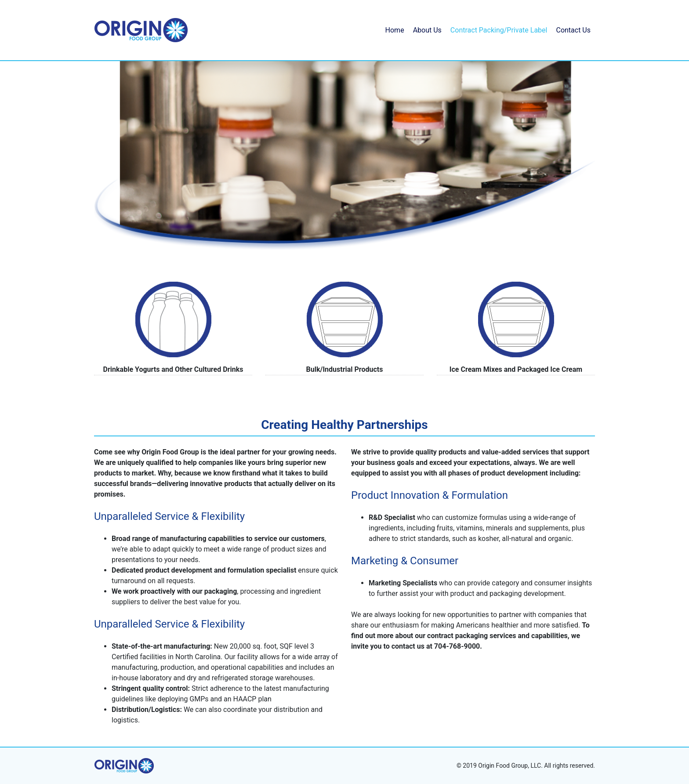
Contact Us (573, 30)
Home (395, 30)
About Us (427, 30)
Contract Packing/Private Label (499, 30)
